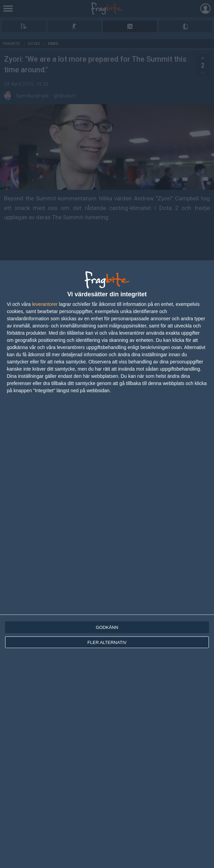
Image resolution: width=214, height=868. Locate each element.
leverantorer (45, 304)
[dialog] (107, 564)
